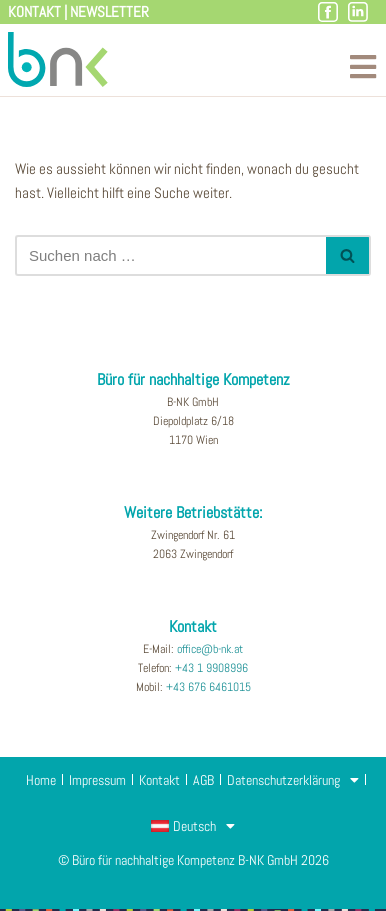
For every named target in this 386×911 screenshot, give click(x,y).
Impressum (97, 780)
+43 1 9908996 (211, 668)
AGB (203, 780)
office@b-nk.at (210, 649)
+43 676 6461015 (208, 687)
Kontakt (34, 11)
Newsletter (109, 11)
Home (41, 780)
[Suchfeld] (170, 255)
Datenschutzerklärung (293, 780)
